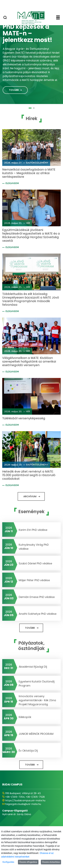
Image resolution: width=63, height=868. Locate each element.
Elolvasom (12, 183)
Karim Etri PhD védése (33, 530)
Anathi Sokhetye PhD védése (38, 614)
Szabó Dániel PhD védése (35, 563)
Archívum (30, 496)
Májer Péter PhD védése (34, 580)
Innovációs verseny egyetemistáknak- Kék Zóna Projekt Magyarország (37, 700)
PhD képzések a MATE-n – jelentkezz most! (27, 33)
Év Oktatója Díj (28, 751)
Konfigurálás (8, 862)
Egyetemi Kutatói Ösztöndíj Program (37, 684)
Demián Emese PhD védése (37, 597)
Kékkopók (25, 717)
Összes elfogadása (28, 862)
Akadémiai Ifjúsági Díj (33, 667)
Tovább (14, 90)
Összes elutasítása (51, 862)
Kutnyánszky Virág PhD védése (34, 547)
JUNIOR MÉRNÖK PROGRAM (36, 734)
